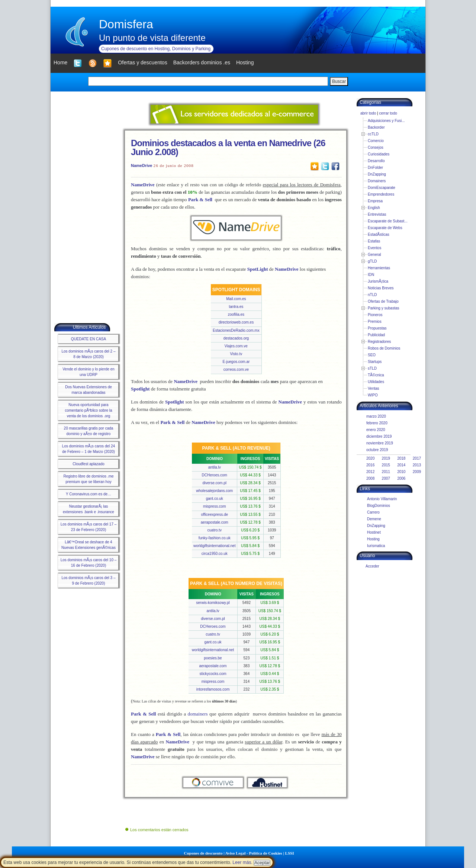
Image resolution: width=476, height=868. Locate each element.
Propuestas (377, 328)
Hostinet (374, 532)
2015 (386, 465)
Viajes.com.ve (236, 346)
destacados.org (236, 338)
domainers (197, 714)
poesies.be (213, 658)
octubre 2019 (377, 450)
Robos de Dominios (384, 348)
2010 (401, 472)
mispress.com (215, 506)
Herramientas (379, 268)
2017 (417, 458)
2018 (401, 458)
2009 (417, 472)
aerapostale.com (215, 522)
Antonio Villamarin (382, 499)
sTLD (372, 368)
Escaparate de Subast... (388, 221)
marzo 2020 (376, 416)
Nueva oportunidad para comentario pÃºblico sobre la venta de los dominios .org (88, 410)
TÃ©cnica (376, 375)
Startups (375, 362)
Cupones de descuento (203, 853)
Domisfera (126, 24)
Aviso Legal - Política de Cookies (254, 853)
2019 (386, 458)
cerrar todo (388, 113)
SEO (372, 355)
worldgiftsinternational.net (214, 546)
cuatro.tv (215, 530)
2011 (386, 472)
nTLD (372, 295)
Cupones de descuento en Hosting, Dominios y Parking (156, 49)
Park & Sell (200, 200)
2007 (386, 478)
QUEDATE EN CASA (89, 339)
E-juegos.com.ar (236, 362)
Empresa (375, 201)
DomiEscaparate (382, 188)
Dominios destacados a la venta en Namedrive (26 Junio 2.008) (228, 147)
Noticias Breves (381, 288)
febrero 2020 (377, 423)
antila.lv (215, 467)
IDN (371, 275)
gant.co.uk (215, 499)
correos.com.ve (236, 369)
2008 (370, 478)
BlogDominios (379, 506)
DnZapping (377, 174)
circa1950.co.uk (215, 554)
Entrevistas (377, 214)
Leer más (242, 862)
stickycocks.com (213, 674)
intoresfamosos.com (213, 689)
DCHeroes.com (215, 475)
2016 (370, 465)
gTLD (372, 261)
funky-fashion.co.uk (215, 538)
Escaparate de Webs (385, 228)
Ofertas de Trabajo (383, 301)
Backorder (376, 127)
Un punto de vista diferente (152, 38)
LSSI (290, 853)
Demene (374, 519)
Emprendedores (381, 194)
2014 (401, 465)
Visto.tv (236, 354)
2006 (401, 478)
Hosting (373, 539)
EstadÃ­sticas (379, 234)
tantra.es (236, 307)
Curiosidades (379, 154)
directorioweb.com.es (236, 322)
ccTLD (373, 134)
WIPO (373, 395)
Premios (375, 322)
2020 (370, 458)
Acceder (372, 566)
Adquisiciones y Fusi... (386, 121)
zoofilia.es (236, 314)
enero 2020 (376, 430)
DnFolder (375, 168)
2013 (417, 465)
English (374, 208)
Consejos (376, 147)
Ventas (374, 388)
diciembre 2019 (379, 436)
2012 (370, 472)
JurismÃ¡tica (378, 281)
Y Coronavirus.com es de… (89, 494)
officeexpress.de (214, 515)
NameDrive (141, 165)
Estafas (374, 241)
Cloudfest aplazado (89, 464)
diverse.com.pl (215, 483)
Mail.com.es (236, 299)
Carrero (373, 512)
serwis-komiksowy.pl (213, 603)
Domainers (377, 181)
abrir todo (368, 113)
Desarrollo (376, 161)
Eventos (374, 248)
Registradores (379, 342)
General (374, 255)
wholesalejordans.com (214, 491)
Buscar (339, 81)
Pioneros (375, 315)
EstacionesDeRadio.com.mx (236, 330)
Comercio (376, 141)
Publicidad (376, 335)
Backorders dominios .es (202, 62)
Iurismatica (376, 546)
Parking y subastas (384, 308)
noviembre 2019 (380, 443)
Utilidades (376, 382)
